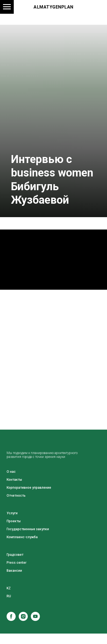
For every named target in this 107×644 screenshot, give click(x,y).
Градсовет (15, 555)
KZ (9, 588)
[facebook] (11, 619)
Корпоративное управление (29, 488)
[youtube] (35, 619)
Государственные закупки (28, 529)
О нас (11, 472)
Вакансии (14, 571)
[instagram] (23, 619)
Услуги (12, 513)
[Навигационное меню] (7, 7)
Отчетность (16, 496)
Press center (17, 563)
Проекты (14, 521)
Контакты (14, 480)
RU (9, 596)
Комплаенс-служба (22, 537)
